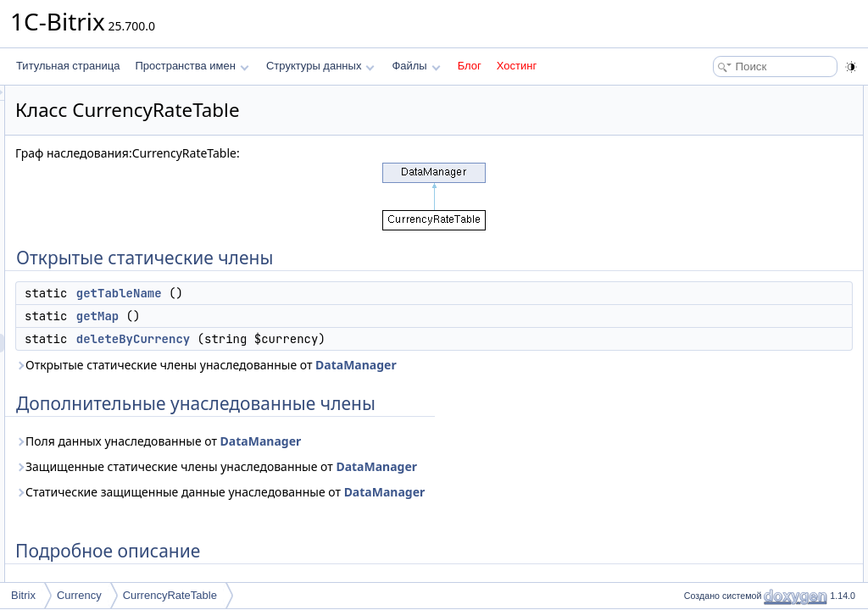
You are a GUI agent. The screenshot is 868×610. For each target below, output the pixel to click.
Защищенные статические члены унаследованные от (428, 466)
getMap (309, 316)
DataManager (568, 365)
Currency (79, 595)
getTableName (331, 293)
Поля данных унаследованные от (370, 441)
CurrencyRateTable (170, 595)
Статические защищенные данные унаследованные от (432, 492)
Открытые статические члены (749, 95)
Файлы (416, 66)
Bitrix (23, 595)
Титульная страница (68, 66)
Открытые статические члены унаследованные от (418, 365)
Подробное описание (729, 188)
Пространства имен (192, 66)
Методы (698, 207)
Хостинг (517, 66)
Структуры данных (320, 66)
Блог (470, 66)
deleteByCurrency (345, 339)
